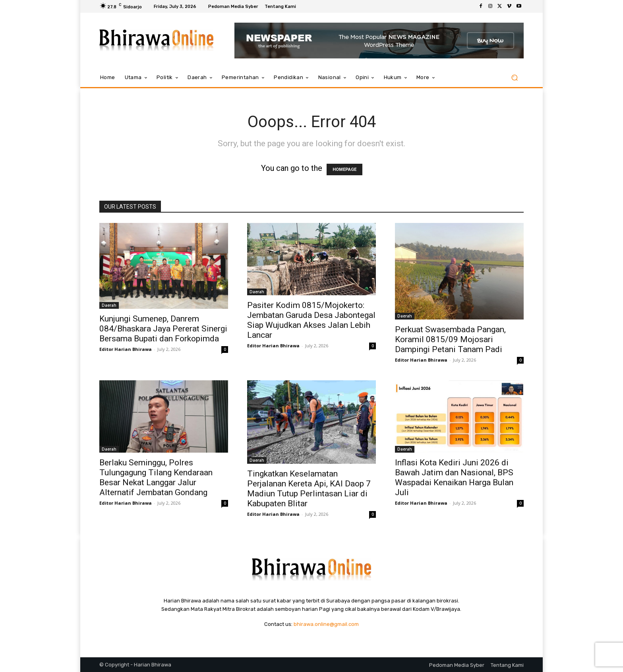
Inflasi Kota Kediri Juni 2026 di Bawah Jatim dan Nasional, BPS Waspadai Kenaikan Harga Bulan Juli (454, 477)
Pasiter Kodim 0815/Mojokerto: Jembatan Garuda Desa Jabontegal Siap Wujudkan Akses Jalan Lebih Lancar (311, 320)
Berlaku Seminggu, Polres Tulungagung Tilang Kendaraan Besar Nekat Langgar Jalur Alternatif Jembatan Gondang (156, 477)
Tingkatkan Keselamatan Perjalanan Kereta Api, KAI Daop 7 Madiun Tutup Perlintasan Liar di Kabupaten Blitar (309, 489)
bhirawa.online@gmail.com (326, 624)
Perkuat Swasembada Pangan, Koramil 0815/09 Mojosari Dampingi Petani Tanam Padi (450, 339)
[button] (514, 78)
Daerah (109, 305)
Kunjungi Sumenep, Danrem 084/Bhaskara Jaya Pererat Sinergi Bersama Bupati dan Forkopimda (163, 329)
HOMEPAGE (344, 169)
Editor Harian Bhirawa (126, 349)
